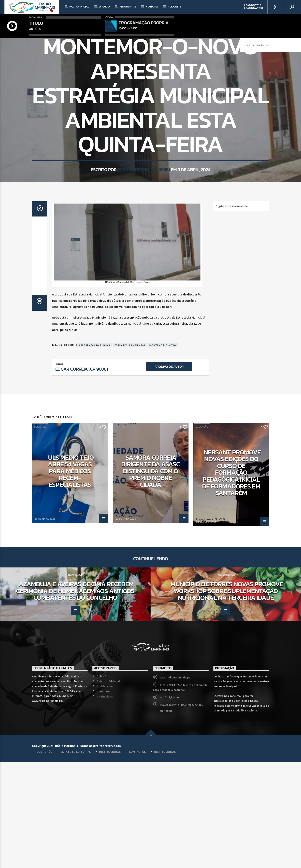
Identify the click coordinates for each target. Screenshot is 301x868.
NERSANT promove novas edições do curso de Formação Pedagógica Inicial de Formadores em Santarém (231, 579)
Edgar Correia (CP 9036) (144, 235)
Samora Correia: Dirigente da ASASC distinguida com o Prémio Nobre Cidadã (151, 577)
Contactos (104, 798)
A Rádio (104, 7)
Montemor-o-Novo (163, 451)
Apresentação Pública (95, 451)
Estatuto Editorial (108, 787)
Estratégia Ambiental (130, 451)
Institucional (105, 792)
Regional (150, 93)
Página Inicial (79, 7)
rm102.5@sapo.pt (171, 803)
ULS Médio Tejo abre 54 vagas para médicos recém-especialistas (71, 577)
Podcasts (175, 7)
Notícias (152, 7)
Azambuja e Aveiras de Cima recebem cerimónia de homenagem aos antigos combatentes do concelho (75, 697)
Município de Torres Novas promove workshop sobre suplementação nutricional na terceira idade (227, 697)
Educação (202, 533)
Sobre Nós (103, 782)
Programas (128, 7)
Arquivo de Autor (169, 473)
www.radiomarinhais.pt (175, 784)
